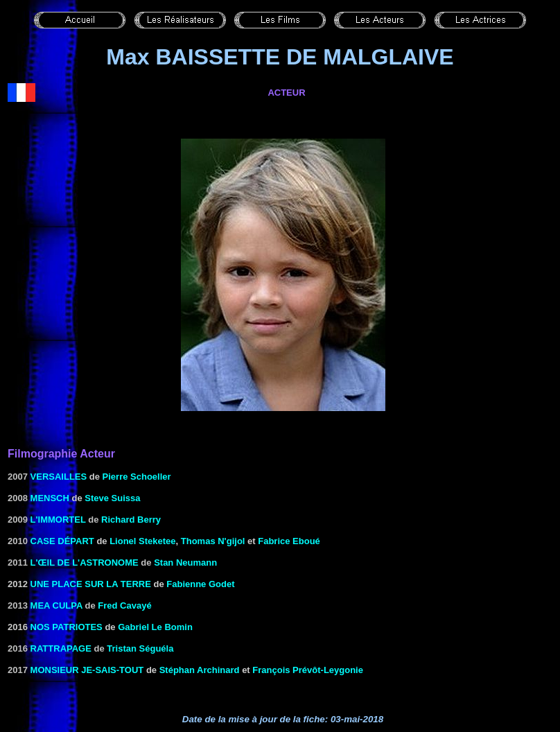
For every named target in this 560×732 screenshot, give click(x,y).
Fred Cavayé (124, 605)
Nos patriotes (67, 627)
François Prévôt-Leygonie (308, 670)
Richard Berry (131, 520)
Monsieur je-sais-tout (87, 670)
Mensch (50, 498)
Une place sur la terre (91, 584)
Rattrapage (61, 648)
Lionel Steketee (142, 541)
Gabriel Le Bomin (155, 627)
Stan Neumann (185, 563)
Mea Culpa (56, 605)
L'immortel (58, 520)
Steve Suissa (112, 498)
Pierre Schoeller (137, 477)
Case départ (62, 541)
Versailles (59, 477)
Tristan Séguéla (140, 648)
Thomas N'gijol (213, 541)
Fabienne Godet (200, 584)
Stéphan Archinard (200, 670)
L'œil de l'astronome (85, 563)
